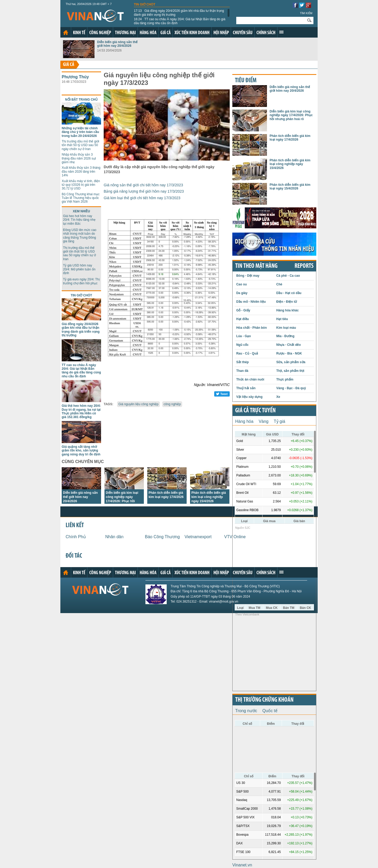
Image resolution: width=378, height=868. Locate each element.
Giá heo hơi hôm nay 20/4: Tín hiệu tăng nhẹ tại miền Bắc (79, 220)
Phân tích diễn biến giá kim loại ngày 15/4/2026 (290, 187)
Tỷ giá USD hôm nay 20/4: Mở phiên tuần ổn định (79, 269)
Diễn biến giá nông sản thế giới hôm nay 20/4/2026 (117, 44)
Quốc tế (270, 711)
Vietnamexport (198, 537)
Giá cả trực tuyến (255, 411)
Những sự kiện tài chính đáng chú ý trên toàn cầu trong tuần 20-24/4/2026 (80, 132)
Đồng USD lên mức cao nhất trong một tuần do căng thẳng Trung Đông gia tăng (80, 236)
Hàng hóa (148, 33)
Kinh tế (79, 33)
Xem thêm (281, 32)
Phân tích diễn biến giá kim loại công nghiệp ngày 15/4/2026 (209, 497)
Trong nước (246, 711)
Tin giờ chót (145, 4)
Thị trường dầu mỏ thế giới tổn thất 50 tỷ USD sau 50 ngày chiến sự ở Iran (80, 145)
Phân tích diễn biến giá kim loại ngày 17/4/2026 (290, 138)
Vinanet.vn (242, 865)
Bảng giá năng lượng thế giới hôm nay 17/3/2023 (144, 191)
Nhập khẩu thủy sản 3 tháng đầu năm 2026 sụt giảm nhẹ (79, 158)
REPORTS (304, 266)
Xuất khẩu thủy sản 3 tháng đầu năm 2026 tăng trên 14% (81, 171)
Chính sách (266, 33)
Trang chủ (66, 33)
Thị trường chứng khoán (264, 700)
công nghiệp (172, 404)
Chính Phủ (76, 537)
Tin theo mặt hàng (256, 266)
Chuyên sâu (243, 33)
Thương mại (125, 33)
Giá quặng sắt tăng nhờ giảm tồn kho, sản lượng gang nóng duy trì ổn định (81, 451)
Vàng (263, 421)
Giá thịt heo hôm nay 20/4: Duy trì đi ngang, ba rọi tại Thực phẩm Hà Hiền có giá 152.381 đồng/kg (81, 411)
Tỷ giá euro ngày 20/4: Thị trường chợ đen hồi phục (81, 281)
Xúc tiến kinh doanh (192, 33)
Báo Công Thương (162, 537)
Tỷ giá (280, 421)
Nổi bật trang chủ (81, 100)
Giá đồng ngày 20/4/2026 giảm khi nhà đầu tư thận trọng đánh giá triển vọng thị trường (179, 13)
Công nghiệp (100, 33)
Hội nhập (221, 33)
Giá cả (166, 33)
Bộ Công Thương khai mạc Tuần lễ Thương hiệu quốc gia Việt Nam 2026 (81, 198)
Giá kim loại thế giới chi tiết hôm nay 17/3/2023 (142, 198)
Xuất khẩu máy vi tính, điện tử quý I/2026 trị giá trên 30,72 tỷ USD (81, 185)
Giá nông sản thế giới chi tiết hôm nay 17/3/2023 (143, 185)
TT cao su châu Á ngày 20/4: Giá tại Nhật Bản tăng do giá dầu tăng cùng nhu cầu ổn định (180, 21)
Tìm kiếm (306, 13)
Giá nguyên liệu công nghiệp (138, 404)
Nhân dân (114, 537)
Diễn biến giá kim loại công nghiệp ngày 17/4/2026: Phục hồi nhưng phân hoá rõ (291, 115)
